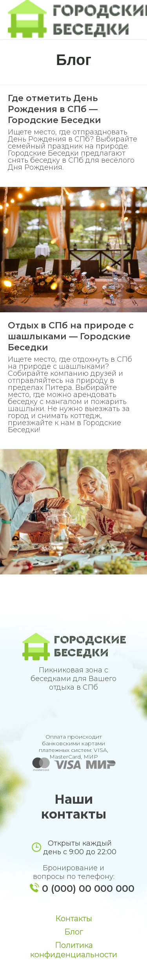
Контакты (74, 918)
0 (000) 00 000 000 (88, 889)
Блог (74, 932)
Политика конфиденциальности (74, 950)
